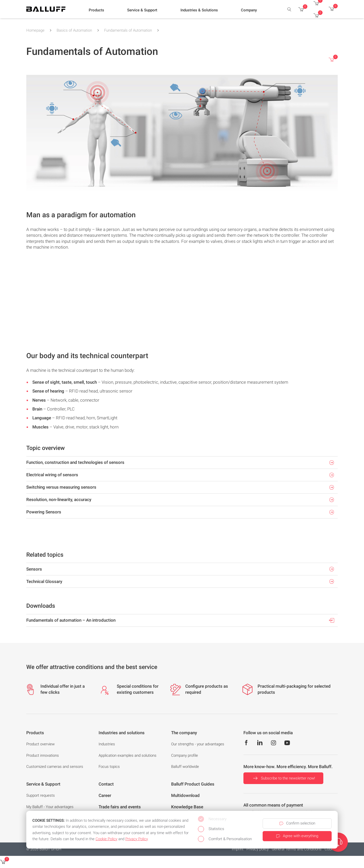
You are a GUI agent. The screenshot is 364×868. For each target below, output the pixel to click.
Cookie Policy (106, 839)
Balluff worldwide (185, 767)
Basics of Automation (74, 30)
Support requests (41, 795)
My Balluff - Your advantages (50, 807)
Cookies (331, 849)
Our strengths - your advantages (198, 744)
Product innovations (43, 755)
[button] (96, 10)
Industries (107, 744)
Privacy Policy (136, 839)
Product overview (40, 744)
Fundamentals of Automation (128, 30)
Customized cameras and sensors (55, 767)
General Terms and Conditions (297, 849)
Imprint (238, 849)
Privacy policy (258, 849)
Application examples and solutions (128, 755)
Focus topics (109, 767)
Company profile (185, 755)
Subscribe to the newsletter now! (283, 778)
